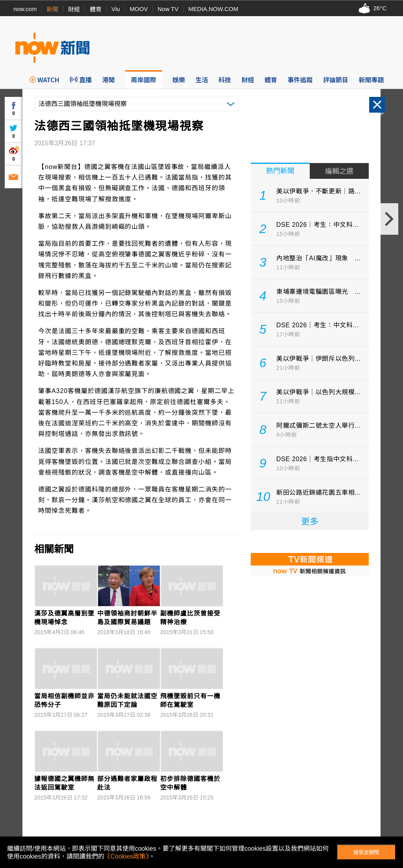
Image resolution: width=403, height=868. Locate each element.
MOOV (139, 9)
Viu (116, 9)
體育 (96, 9)
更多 (310, 522)
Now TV (168, 9)
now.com (25, 9)
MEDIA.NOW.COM (214, 9)
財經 (74, 9)
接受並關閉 (366, 852)
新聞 (52, 9)
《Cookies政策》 (127, 856)
